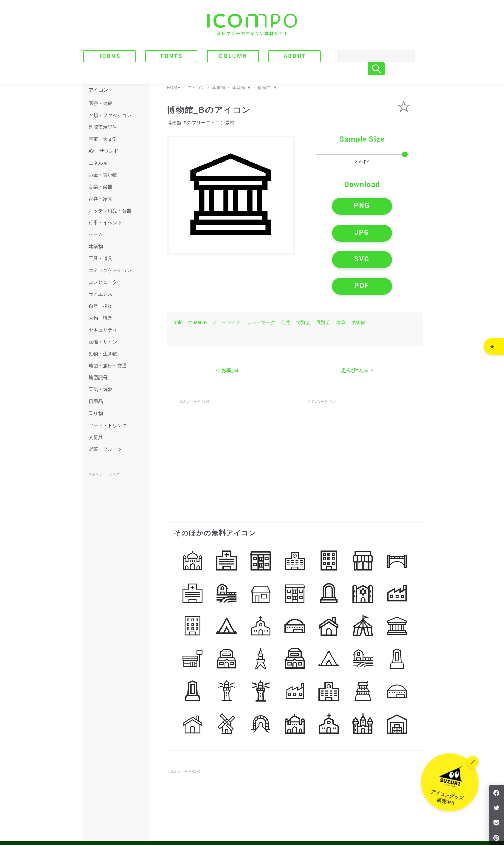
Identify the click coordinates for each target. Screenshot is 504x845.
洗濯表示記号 (103, 127)
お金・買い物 (103, 175)
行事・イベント (105, 222)
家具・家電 (101, 199)
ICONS (110, 56)
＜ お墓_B (226, 324)
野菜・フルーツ (105, 449)
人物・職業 (101, 318)
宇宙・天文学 (103, 139)
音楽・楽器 (101, 187)
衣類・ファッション (110, 115)
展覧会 (323, 276)
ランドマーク (261, 276)
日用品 (96, 401)
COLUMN (233, 56)
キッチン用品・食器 (110, 211)
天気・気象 (101, 389)
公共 (286, 276)
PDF (390, 234)
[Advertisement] (231, 401)
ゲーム (96, 234)
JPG (390, 208)
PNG (334, 208)
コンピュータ (103, 282)
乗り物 (96, 413)
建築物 (96, 246)
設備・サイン (103, 342)
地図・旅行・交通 (108, 366)
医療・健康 (101, 103)
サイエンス (101, 294)
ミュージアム (227, 276)
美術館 (358, 276)
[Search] (370, 56)
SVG (334, 234)
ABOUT (295, 56)
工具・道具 (101, 258)
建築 (341, 276)
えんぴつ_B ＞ (357, 324)
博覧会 (303, 276)
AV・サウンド (104, 151)
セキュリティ (103, 330)
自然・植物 (101, 306)
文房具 (96, 437)
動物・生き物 (103, 354)
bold (178, 276)
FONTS (172, 56)
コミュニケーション (110, 270)
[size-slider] (362, 155)
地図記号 (98, 378)
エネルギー (101, 163)
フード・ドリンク (108, 425)
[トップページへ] (252, 25)
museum (198, 276)
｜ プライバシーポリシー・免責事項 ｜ (383, 811)
